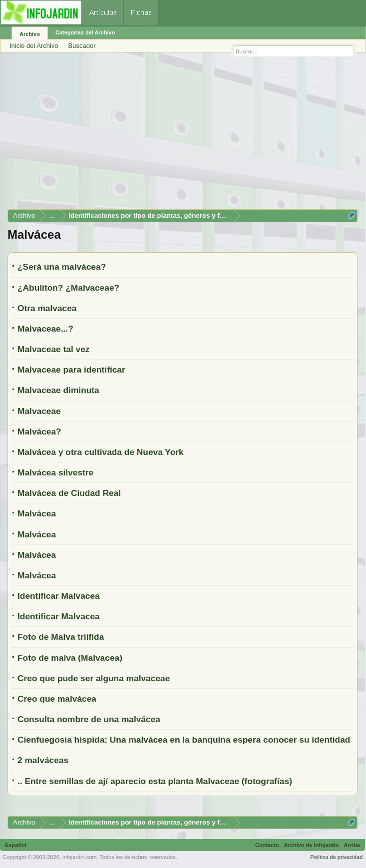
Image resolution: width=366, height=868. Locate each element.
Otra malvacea (47, 308)
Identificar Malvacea (59, 596)
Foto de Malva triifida (61, 637)
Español (16, 845)
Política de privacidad (336, 857)
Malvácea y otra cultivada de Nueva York (101, 452)
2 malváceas (43, 760)
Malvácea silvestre (55, 472)
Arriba (352, 845)
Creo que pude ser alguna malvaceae (94, 678)
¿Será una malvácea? (62, 267)
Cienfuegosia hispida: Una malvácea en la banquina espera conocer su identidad (184, 740)
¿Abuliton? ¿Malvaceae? (68, 288)
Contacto (267, 845)
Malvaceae (39, 411)
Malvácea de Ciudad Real (69, 493)
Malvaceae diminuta (58, 390)
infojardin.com (79, 857)
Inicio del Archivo (34, 46)
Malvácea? (39, 432)
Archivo (30, 34)
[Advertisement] (183, 134)
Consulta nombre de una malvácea (89, 719)
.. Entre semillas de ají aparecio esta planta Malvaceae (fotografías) (155, 781)
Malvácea (37, 513)
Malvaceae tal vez (54, 349)
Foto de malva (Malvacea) (70, 658)
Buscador (82, 46)
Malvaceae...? (45, 329)
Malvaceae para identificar (71, 370)
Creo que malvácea (57, 699)
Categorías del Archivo (85, 32)
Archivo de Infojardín (312, 845)
